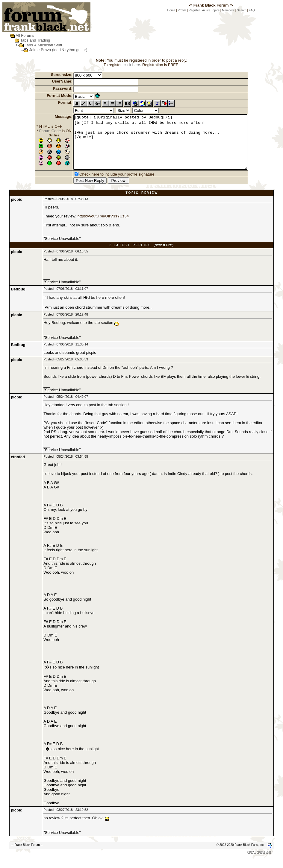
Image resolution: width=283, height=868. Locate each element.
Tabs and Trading (35, 40)
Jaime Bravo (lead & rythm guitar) (58, 50)
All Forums (25, 35)
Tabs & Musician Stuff (44, 45)
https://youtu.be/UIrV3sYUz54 (103, 227)
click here (132, 65)
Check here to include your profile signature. (107, 185)
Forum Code (40, 131)
